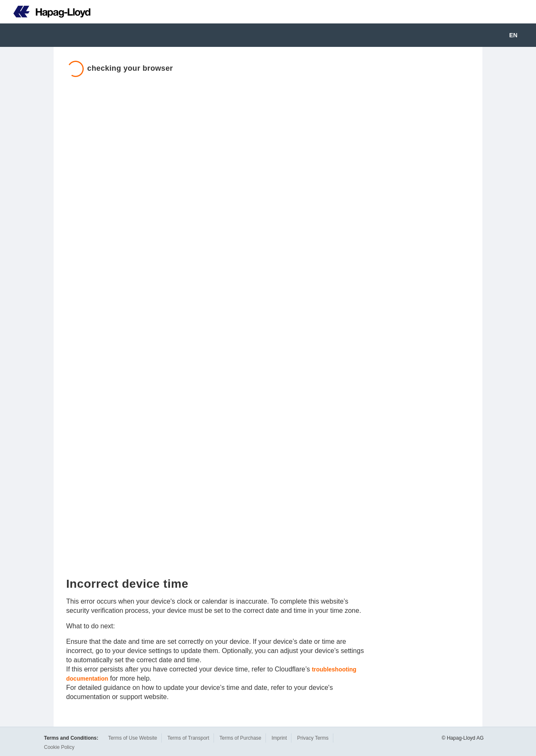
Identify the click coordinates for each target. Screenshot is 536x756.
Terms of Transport (188, 738)
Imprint (279, 738)
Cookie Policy (59, 747)
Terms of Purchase (240, 738)
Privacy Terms (313, 738)
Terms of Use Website (133, 738)
